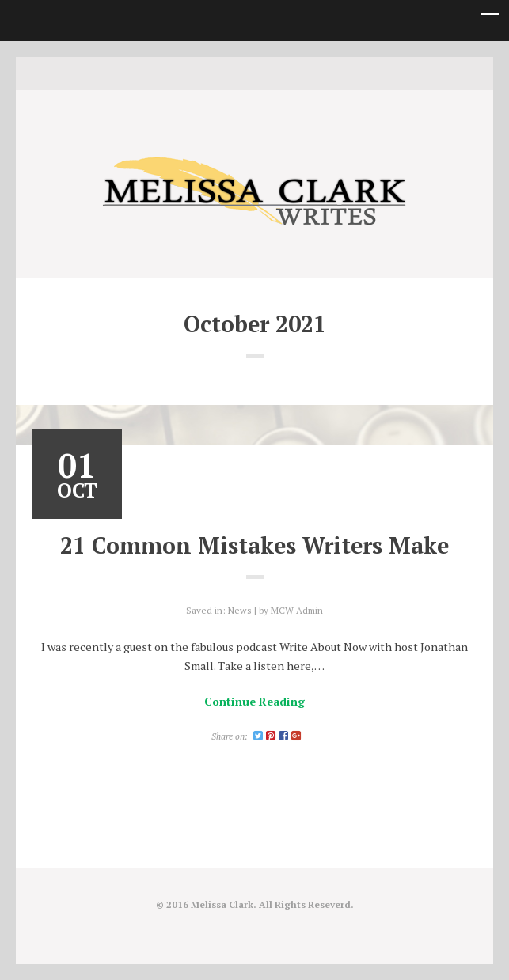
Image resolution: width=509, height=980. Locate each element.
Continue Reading (255, 701)
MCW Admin (297, 610)
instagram (255, 73)
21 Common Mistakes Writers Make (255, 545)
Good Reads (279, 73)
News (240, 610)
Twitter (231, 73)
